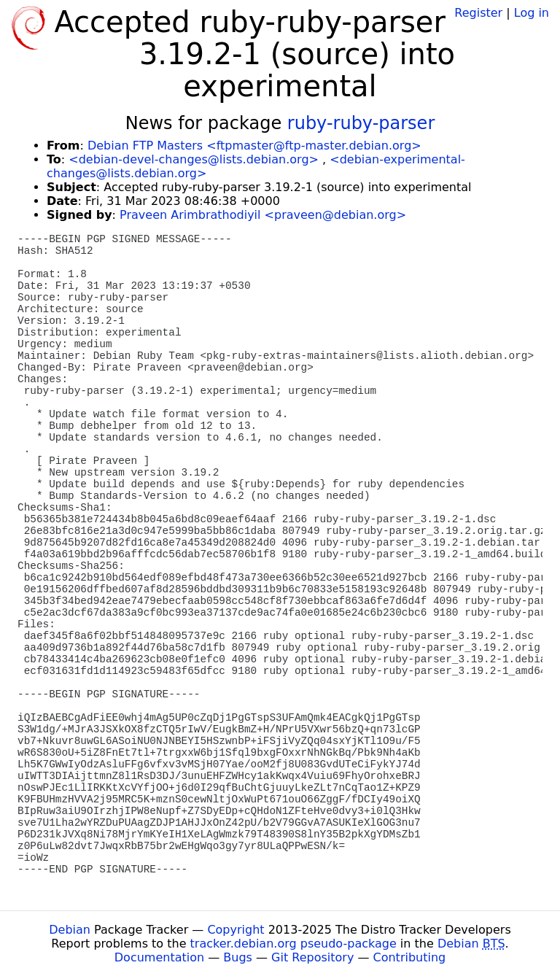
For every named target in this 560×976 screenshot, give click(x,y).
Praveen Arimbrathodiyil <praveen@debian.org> (263, 215)
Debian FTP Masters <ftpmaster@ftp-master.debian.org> (254, 146)
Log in (532, 13)
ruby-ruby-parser (361, 123)
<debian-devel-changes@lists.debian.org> (194, 159)
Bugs (238, 957)
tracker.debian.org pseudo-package (293, 944)
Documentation (159, 957)
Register (478, 13)
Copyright (236, 930)
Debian (70, 930)
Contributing (410, 957)
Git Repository (312, 957)
